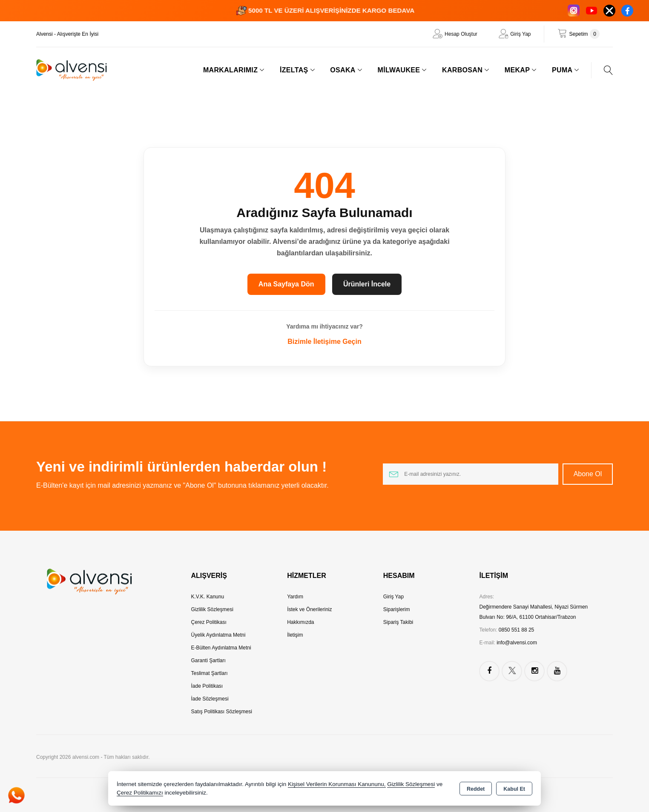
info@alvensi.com (517, 643)
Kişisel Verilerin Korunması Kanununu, (337, 784)
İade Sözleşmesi (210, 699)
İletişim (295, 635)
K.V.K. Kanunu (208, 597)
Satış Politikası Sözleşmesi (222, 712)
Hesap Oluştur (461, 34)
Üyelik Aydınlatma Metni (218, 635)
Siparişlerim (397, 609)
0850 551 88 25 (516, 630)
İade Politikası (207, 686)
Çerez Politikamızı (140, 793)
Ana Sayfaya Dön (286, 284)
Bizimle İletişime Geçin (324, 342)
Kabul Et (514, 789)
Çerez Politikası (209, 622)
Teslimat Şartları (210, 673)
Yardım (295, 597)
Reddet (476, 789)
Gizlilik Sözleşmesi (212, 609)
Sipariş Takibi (398, 622)
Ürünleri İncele (367, 284)
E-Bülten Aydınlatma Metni (221, 648)
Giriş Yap (520, 34)
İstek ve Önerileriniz (309, 609)
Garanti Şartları (208, 660)
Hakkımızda (300, 622)
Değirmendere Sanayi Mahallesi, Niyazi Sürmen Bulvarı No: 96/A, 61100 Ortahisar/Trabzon (533, 612)
